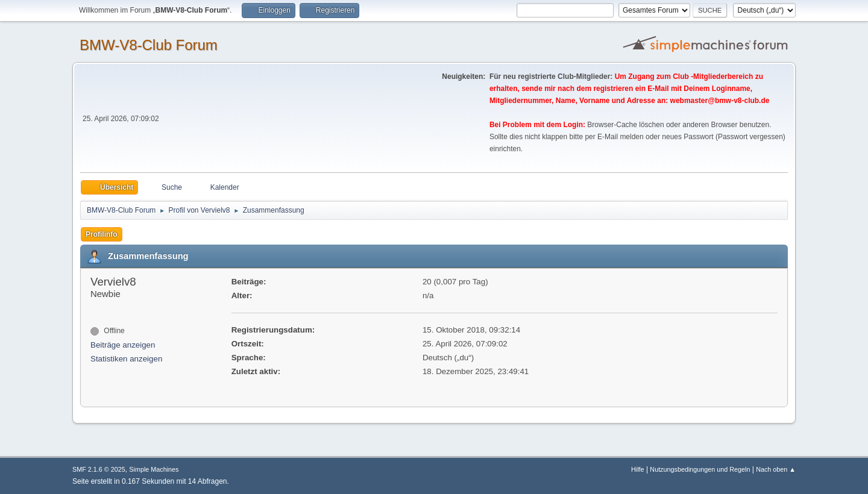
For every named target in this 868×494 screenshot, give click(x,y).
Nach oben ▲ (776, 469)
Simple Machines (154, 469)
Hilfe (638, 469)
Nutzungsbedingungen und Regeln (700, 469)
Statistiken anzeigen (126, 359)
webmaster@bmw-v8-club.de (720, 101)
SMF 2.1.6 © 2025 (99, 469)
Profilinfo (102, 234)
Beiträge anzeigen (123, 345)
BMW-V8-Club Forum (149, 45)
